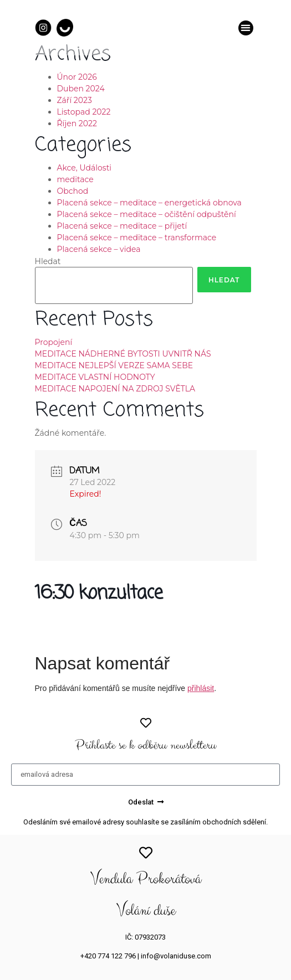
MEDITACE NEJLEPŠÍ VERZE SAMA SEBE (114, 365)
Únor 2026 (77, 77)
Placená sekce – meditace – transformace (137, 238)
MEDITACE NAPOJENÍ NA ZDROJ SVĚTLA (115, 389)
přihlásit (201, 688)
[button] (246, 28)
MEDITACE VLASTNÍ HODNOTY (95, 377)
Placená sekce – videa (99, 249)
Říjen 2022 (77, 123)
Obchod (73, 191)
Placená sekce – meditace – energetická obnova (149, 203)
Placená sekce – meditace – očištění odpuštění (147, 214)
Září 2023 (75, 100)
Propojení (54, 342)
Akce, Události (85, 168)
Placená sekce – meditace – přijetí (122, 226)
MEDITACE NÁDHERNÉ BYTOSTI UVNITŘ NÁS (123, 354)
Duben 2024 (81, 89)
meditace (75, 179)
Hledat (48, 261)
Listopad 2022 (84, 112)
